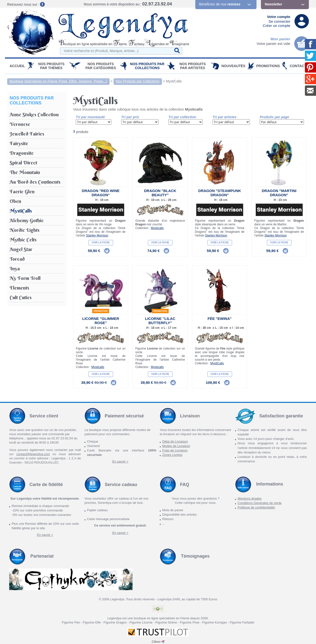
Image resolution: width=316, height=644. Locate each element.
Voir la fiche (101, 243)
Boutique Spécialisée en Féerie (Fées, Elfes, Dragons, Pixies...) (58, 81)
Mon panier (280, 39)
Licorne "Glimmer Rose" (101, 321)
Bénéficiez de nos (220, 4)
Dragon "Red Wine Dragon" (101, 193)
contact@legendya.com (33, 454)
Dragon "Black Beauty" (160, 193)
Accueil (17, 66)
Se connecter (279, 21)
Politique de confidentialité (256, 507)
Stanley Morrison (97, 235)
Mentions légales (250, 498)
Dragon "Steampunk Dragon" (220, 193)
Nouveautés (233, 66)
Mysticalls (157, 228)
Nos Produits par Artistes (193, 66)
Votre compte (279, 17)
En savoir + (120, 461)
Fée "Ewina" (220, 319)
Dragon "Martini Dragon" (279, 193)
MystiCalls (174, 81)
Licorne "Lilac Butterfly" (160, 321)
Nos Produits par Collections (147, 66)
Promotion (101, 311)
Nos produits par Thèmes (51, 66)
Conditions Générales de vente (260, 503)
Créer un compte (276, 26)
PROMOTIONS (268, 66)
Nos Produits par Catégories (101, 66)
